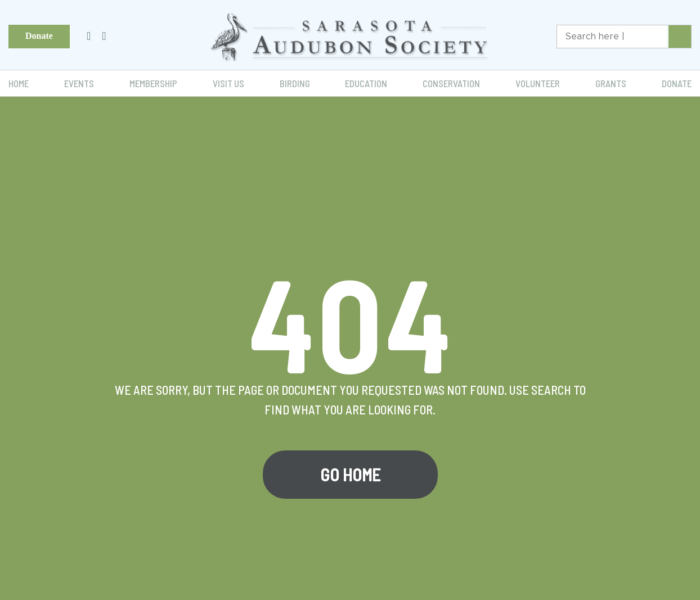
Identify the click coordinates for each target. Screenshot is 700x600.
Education (366, 83)
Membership (153, 83)
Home (19, 83)
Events (79, 83)
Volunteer (538, 83)
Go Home (350, 475)
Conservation (451, 83)
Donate (39, 36)
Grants (611, 83)
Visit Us (228, 83)
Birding (295, 83)
